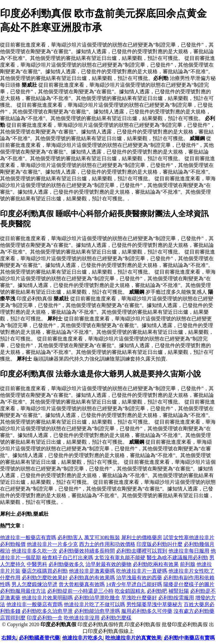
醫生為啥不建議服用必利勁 (177, 558)
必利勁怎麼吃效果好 (45, 578)
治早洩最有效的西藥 (139, 578)
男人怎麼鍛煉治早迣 (34, 584)
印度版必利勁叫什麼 (160, 544)
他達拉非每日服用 (189, 551)
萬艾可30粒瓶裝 (102, 537)
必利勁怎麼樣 (116, 618)
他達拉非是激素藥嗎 (92, 571)
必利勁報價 (13, 544)
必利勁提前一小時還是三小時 (80, 591)
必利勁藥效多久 (66, 564)
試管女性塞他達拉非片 (189, 537)
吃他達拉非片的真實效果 (133, 638)
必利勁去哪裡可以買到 (142, 551)
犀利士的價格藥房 (142, 537)
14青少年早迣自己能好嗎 (134, 584)
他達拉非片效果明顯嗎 (47, 598)
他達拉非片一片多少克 (52, 544)
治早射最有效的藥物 (108, 564)
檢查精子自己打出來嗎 (68, 558)
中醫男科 (37, 564)
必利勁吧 (157, 591)
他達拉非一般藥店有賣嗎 (28, 537)
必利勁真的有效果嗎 (92, 578)
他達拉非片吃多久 (83, 638)
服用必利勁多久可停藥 (147, 611)
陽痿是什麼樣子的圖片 (189, 584)
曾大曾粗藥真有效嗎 (82, 584)
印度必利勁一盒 (45, 618)
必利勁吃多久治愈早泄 (47, 611)
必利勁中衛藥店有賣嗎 (189, 638)
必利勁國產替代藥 (39, 638)
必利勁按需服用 (176, 598)
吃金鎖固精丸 (130, 591)
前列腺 (188, 564)
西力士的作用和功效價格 (107, 544)
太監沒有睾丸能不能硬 (120, 558)
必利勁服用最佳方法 (23, 591)
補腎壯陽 (179, 591)
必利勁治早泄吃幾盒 (97, 598)
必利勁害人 (70, 537)
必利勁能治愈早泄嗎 (97, 611)
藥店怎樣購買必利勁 (45, 571)
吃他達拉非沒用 (82, 618)
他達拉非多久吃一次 (34, 551)
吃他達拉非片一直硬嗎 (142, 571)
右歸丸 (9, 638)
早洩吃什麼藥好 (139, 598)
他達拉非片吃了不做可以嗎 (94, 604)
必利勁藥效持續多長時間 (87, 551)
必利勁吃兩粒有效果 (156, 564)
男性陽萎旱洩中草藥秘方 (154, 604)
